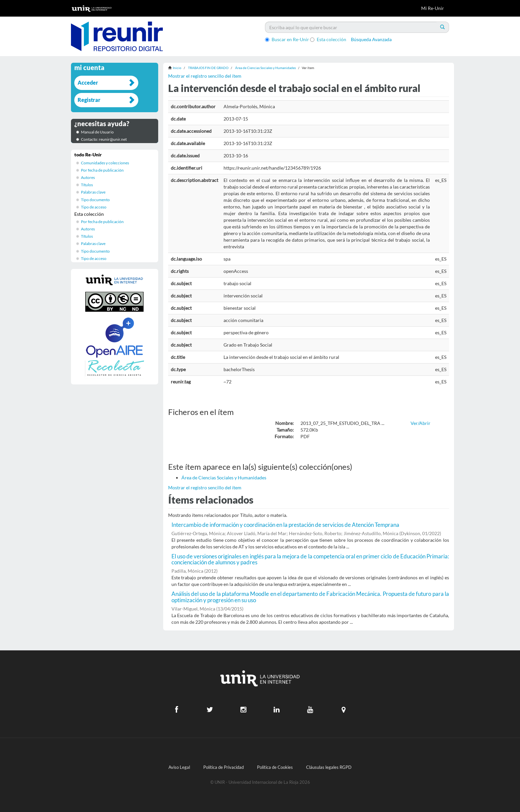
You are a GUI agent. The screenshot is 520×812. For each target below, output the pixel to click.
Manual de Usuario (97, 132)
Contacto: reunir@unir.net (104, 139)
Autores (88, 177)
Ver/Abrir (421, 423)
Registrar (89, 100)
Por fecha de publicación (102, 170)
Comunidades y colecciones (105, 163)
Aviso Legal (179, 767)
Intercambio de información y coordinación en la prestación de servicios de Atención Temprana (285, 525)
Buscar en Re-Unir (287, 39)
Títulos (87, 185)
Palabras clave (93, 192)
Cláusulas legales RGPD (329, 767)
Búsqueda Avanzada (371, 39)
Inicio (177, 68)
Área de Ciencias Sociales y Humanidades (265, 68)
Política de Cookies (275, 767)
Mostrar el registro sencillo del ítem (205, 76)
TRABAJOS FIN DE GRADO (208, 68)
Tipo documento (95, 200)
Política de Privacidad (224, 767)
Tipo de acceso (94, 207)
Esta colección (328, 39)
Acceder (88, 82)
